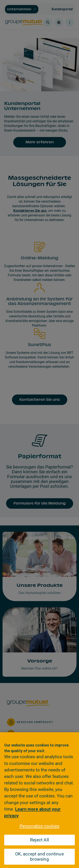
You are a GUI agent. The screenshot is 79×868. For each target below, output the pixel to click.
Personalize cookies (40, 826)
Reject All (39, 840)
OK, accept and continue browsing (39, 857)
